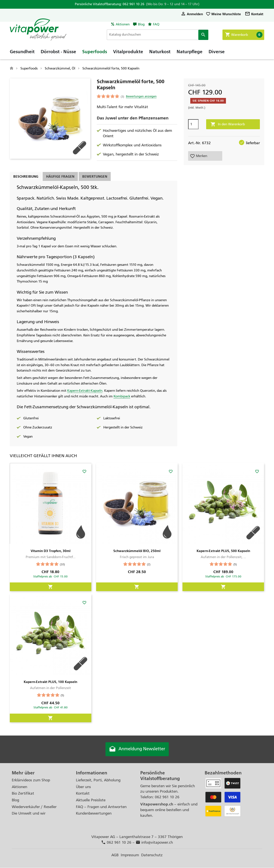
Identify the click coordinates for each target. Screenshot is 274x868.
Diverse (217, 53)
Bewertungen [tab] (95, 176)
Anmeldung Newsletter (137, 749)
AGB (115, 855)
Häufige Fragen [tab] (60, 176)
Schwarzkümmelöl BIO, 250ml (137, 551)
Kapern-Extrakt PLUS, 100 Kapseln (50, 682)
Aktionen (123, 24)
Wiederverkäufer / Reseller (34, 807)
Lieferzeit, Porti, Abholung (98, 780)
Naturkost (160, 53)
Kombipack (122, 396)
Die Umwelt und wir (29, 814)
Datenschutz (152, 855)
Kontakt (254, 14)
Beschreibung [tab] (26, 176)
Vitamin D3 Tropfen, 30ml (51, 551)
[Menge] (193, 124)
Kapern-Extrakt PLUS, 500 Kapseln (223, 551)
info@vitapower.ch (154, 843)
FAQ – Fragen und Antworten (101, 807)
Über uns (83, 787)
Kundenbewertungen (94, 814)
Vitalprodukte (128, 53)
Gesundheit (22, 53)
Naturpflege (190, 53)
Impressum (130, 855)
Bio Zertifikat (23, 794)
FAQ (156, 24)
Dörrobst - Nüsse (58, 53)
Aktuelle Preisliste (91, 800)
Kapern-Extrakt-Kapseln (85, 391)
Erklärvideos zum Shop (31, 780)
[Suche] (160, 35)
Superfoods (95, 53)
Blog (141, 24)
